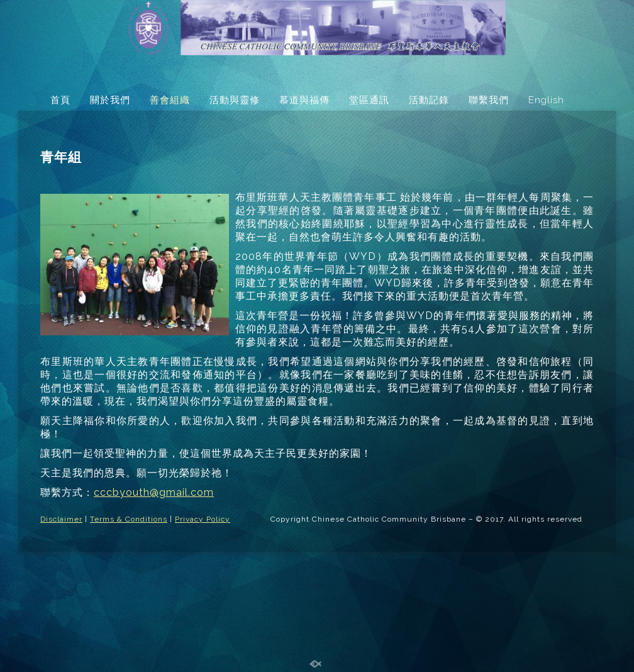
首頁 (60, 100)
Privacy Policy (203, 519)
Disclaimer (61, 519)
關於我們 (110, 100)
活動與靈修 (235, 100)
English (546, 100)
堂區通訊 (369, 100)
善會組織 (170, 100)
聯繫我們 (489, 100)
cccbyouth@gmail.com (154, 492)
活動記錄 (429, 100)
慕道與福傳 (304, 100)
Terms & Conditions (129, 519)
